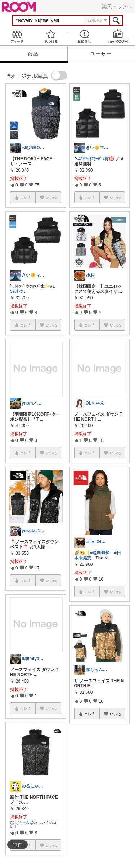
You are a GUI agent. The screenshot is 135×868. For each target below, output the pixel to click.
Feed (17, 36)
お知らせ (85, 36)
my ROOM (118, 36)
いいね (115, 714)
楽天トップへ (117, 6)
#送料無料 (100, 553)
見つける (51, 36)
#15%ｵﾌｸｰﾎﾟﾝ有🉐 (96, 159)
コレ (90, 714)
